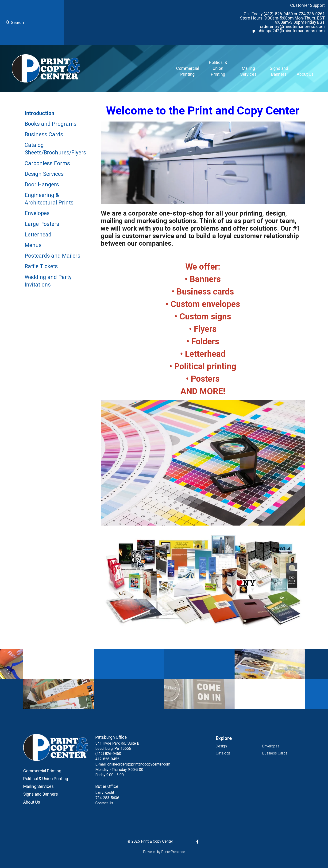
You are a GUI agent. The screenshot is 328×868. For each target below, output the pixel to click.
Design (221, 746)
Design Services (44, 174)
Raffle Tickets (41, 266)
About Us (305, 74)
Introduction (39, 113)
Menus (33, 245)
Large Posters (42, 224)
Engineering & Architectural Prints (49, 199)
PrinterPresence (173, 852)
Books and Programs (51, 124)
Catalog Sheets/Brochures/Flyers (55, 149)
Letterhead (38, 235)
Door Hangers (42, 185)
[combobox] (32, 22)
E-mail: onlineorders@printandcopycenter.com (133, 764)
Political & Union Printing (218, 68)
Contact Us (104, 803)
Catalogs (223, 753)
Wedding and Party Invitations (48, 281)
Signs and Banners (279, 71)
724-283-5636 (107, 798)
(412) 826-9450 (108, 754)
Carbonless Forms (47, 163)
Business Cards (44, 135)
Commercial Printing (187, 71)
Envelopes (37, 213)
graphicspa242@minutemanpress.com (288, 31)
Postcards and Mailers (52, 256)
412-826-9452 (107, 759)
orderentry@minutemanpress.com (292, 26)
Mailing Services (248, 71)
